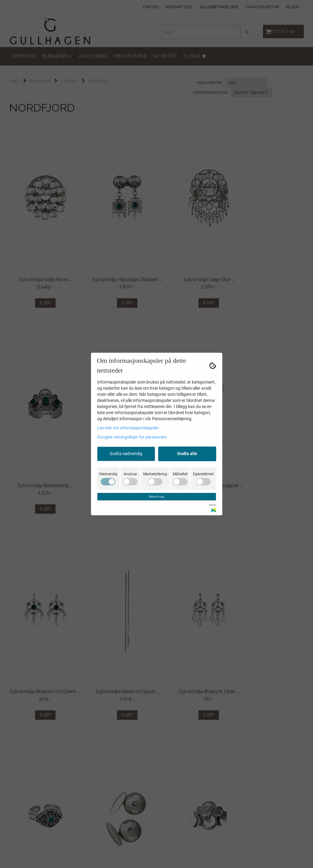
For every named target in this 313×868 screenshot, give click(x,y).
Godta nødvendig (126, 454)
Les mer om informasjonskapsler (128, 428)
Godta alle (187, 454)
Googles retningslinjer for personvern (132, 437)
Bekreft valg (157, 497)
